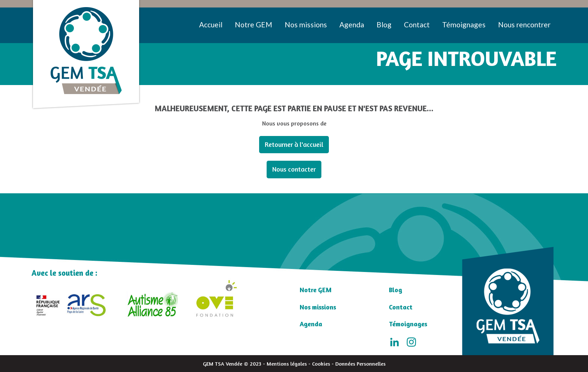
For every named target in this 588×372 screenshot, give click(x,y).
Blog (384, 25)
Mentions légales (287, 364)
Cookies (321, 364)
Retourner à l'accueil (294, 144)
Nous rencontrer (524, 25)
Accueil (211, 25)
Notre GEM (253, 25)
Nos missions (306, 25)
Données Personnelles (360, 364)
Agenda (352, 25)
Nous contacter (294, 169)
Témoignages (464, 25)
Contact (417, 25)
